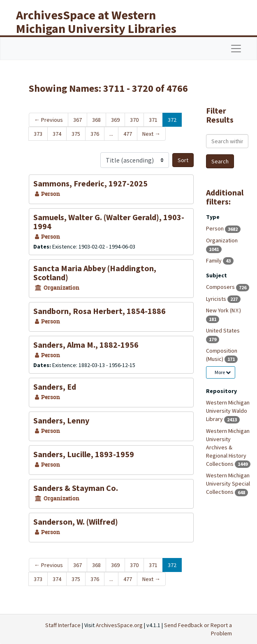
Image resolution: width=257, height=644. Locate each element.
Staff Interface (63, 625)
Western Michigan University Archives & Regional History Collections (228, 447)
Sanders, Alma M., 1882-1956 (86, 345)
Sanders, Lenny (61, 420)
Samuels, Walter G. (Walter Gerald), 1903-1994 (109, 222)
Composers (221, 287)
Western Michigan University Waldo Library (228, 411)
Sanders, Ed (55, 387)
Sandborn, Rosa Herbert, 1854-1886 (100, 311)
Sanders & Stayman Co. (76, 488)
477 (128, 134)
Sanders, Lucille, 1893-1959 (84, 454)
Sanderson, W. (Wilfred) (76, 522)
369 (115, 120)
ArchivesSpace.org (119, 625)
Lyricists (217, 299)
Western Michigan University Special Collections (228, 484)
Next (151, 134)
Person (215, 228)
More (223, 372)
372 (172, 120)
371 (153, 120)
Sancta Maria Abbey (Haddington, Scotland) (95, 273)
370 (134, 120)
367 (78, 120)
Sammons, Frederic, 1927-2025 (90, 183)
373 (38, 134)
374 (57, 134)
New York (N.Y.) (223, 310)
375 (76, 134)
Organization (222, 240)
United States (223, 330)
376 (95, 134)
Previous (49, 120)
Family (214, 260)
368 (96, 120)
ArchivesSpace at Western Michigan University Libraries (96, 22)
